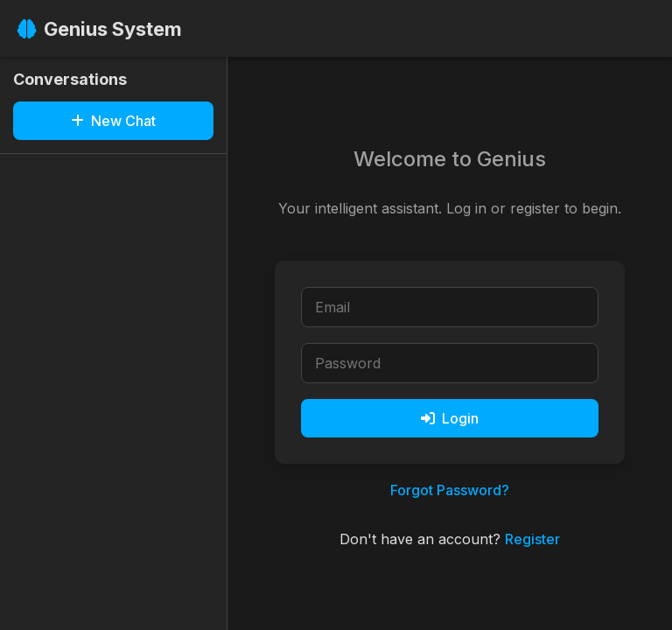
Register (532, 539)
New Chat (113, 121)
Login (450, 418)
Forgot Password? (450, 490)
